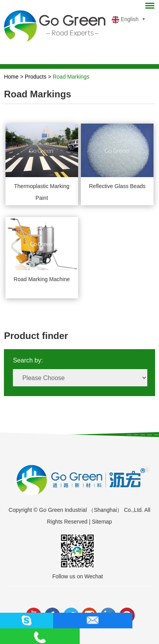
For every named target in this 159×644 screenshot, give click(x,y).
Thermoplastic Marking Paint (42, 192)
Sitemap (102, 522)
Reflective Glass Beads (117, 186)
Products (36, 77)
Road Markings (71, 77)
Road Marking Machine (42, 279)
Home (11, 77)
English (125, 20)
